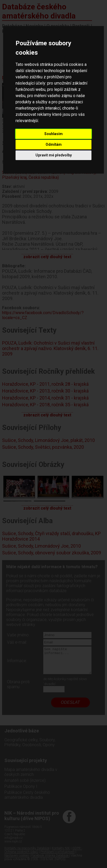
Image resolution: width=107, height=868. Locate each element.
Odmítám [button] (54, 144)
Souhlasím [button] (53, 134)
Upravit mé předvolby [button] (54, 155)
